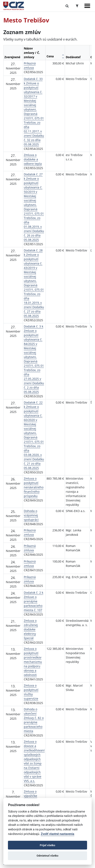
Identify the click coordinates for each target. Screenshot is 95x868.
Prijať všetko (48, 845)
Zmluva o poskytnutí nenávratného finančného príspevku (34, 487)
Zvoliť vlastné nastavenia (57, 834)
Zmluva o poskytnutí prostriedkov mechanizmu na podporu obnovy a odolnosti (33, 662)
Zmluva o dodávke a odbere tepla (33, 159)
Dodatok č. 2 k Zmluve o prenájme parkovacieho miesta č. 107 (34, 601)
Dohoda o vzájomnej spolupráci (31, 515)
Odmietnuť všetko (47, 856)
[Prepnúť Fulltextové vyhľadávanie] (67, 6)
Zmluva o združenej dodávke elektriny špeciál (31, 629)
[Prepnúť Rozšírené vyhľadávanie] (77, 6)
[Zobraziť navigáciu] (87, 6)
